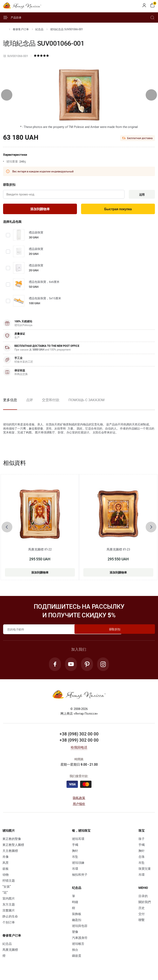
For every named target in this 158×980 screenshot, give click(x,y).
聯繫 (142, 922)
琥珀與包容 (80, 928)
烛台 (75, 952)
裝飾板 (77, 916)
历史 (142, 910)
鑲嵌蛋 (77, 958)
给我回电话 (79, 750)
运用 (141, 195)
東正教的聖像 (12, 841)
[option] (30, 404)
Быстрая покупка (118, 210)
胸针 (75, 853)
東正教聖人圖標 (13, 847)
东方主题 (9, 907)
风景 (6, 865)
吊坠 (75, 859)
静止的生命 (10, 918)
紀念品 (39, 29)
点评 (30, 401)
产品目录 (12, 17)
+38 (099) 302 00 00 (79, 742)
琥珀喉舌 (78, 946)
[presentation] (7, 95)
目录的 (143, 898)
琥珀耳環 (78, 841)
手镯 (75, 847)
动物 (6, 877)
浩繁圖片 (9, 913)
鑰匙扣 (77, 922)
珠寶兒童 (145, 871)
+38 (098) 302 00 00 (79, 736)
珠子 (142, 841)
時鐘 (75, 904)
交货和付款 (51, 401)
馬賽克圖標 (10, 952)
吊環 (75, 871)
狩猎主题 (9, 883)
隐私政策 (79, 800)
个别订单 (9, 924)
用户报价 (79, 806)
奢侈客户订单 (21, 29)
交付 (142, 916)
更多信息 (10, 401)
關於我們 (145, 904)
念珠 (142, 859)
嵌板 (6, 871)
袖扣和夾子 (80, 877)
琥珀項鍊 (78, 865)
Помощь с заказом (87, 401)
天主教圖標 (10, 853)
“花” (5, 895)
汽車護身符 (80, 940)
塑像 (75, 934)
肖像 (6, 859)
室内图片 (9, 901)
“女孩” (7, 889)
